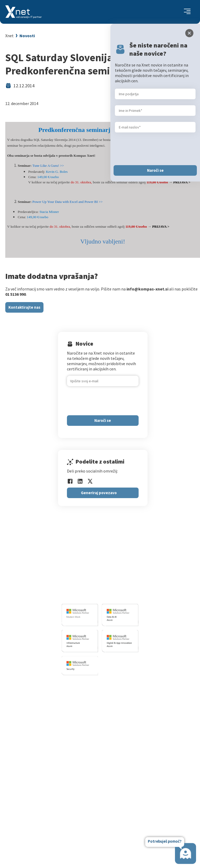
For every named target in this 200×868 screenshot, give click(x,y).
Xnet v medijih (92, 804)
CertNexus (124, 744)
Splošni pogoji (128, 726)
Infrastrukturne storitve (65, 711)
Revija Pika (89, 817)
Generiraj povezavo (99, 493)
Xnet (9, 36)
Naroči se (103, 420)
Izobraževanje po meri (135, 706)
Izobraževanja (129, 684)
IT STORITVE (54, 684)
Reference (88, 791)
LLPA (84, 810)
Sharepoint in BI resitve (65, 718)
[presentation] (107, 401)
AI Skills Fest (126, 751)
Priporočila (125, 719)
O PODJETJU (89, 763)
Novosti (27, 36)
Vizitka (85, 771)
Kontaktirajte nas (24, 307)
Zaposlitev (89, 778)
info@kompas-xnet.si (90, 595)
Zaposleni (88, 784)
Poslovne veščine (130, 712)
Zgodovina (89, 824)
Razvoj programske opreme (69, 693)
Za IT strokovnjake (131, 699)
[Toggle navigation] (187, 12)
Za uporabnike (128, 693)
